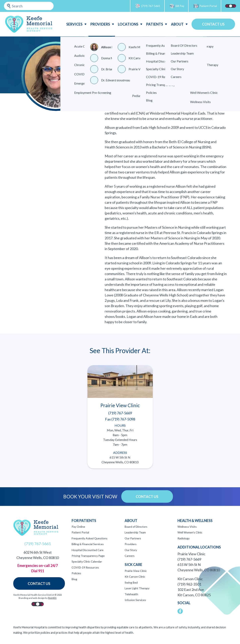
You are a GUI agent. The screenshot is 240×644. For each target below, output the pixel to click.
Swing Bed (131, 582)
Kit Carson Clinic (135, 577)
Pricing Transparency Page (88, 556)
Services (74, 24)
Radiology (184, 538)
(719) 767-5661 (148, 6)
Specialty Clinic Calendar (87, 561)
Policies (76, 573)
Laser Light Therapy (137, 588)
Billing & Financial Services (88, 544)
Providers (100, 24)
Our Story (131, 550)
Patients (155, 24)
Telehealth (131, 594)
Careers (130, 556)
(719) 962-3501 (189, 584)
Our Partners (133, 538)
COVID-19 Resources (85, 567)
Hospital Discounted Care (88, 550)
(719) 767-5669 (189, 559)
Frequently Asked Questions (90, 538)
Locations (128, 24)
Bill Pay (177, 6)
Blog (74, 579)
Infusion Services (135, 600)
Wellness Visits (187, 527)
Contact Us (213, 24)
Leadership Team (135, 532)
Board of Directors (136, 527)
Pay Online (78, 527)
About (177, 24)
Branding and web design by (38, 598)
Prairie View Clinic (136, 571)
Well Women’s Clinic (190, 532)
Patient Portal (205, 6)
